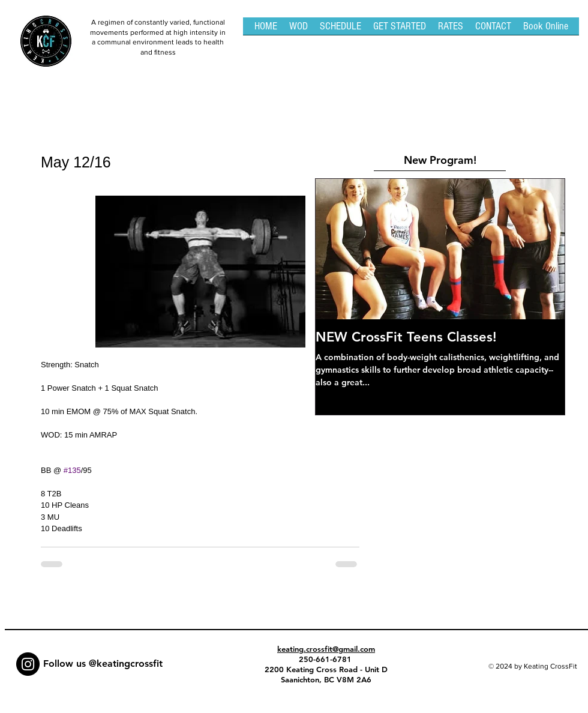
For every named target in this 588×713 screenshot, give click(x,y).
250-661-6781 (326, 659)
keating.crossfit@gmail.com (326, 649)
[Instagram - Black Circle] (28, 664)
